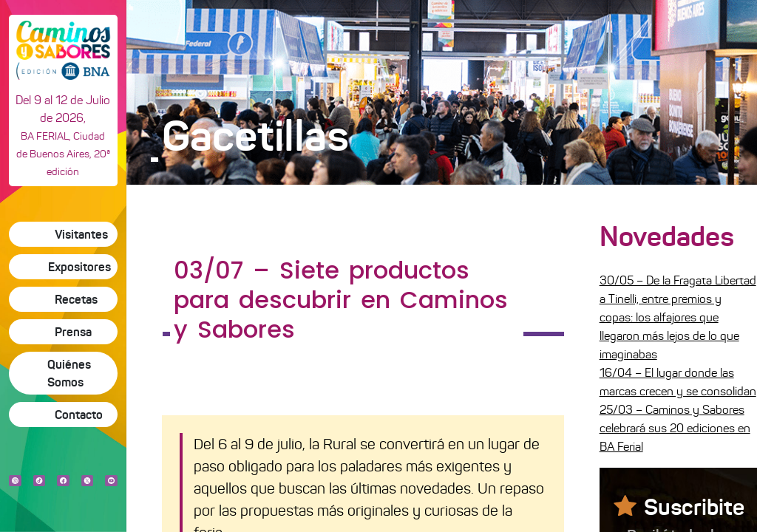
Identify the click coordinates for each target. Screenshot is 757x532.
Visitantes (81, 234)
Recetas (76, 299)
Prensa (73, 332)
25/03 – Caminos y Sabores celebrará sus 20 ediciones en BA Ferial (675, 428)
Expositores (79, 267)
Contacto (79, 415)
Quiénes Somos (69, 373)
